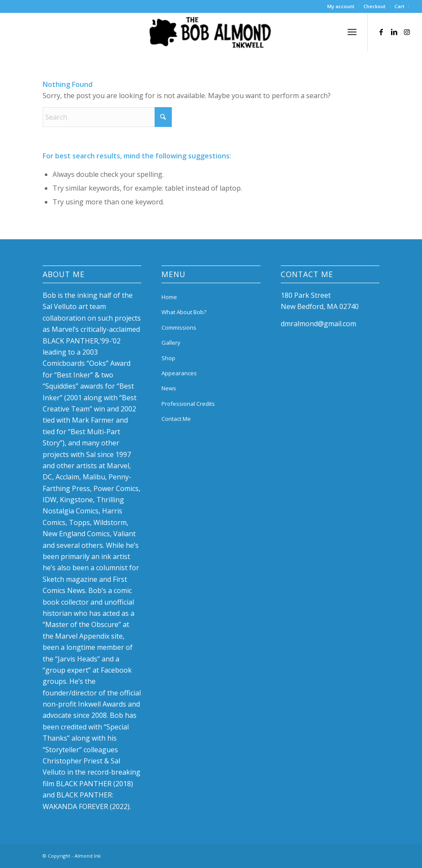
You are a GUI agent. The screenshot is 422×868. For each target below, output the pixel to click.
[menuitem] (341, 6)
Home (169, 297)
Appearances (179, 373)
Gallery (171, 343)
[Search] (107, 117)
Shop (168, 358)
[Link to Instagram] (407, 32)
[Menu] (352, 32)
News (169, 388)
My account (341, 6)
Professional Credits (188, 404)
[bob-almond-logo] (211, 34)
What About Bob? (184, 312)
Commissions (179, 327)
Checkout (374, 6)
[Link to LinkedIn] (394, 32)
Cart (399, 6)
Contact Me (176, 419)
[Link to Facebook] (381, 32)
